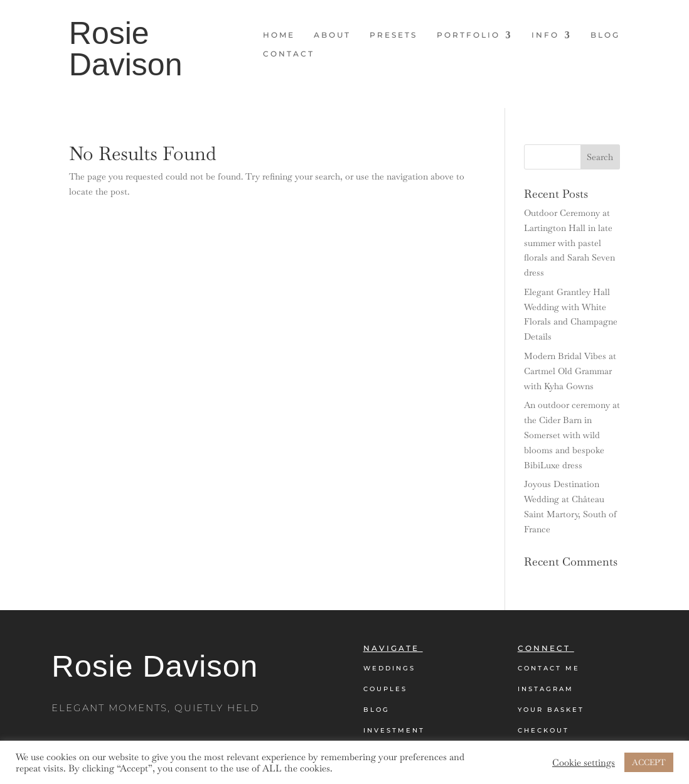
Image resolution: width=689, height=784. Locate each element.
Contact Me (549, 668)
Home (279, 35)
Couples (385, 689)
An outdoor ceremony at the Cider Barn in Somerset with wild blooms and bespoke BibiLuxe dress (572, 435)
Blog (605, 35)
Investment (394, 730)
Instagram (546, 689)
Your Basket (551, 710)
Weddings (389, 668)
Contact (289, 54)
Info (545, 35)
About (332, 35)
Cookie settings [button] (584, 763)
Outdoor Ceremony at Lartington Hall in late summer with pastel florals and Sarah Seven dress (569, 243)
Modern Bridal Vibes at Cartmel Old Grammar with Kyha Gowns (570, 371)
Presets (393, 35)
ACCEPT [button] (649, 762)
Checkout (543, 730)
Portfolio (468, 35)
